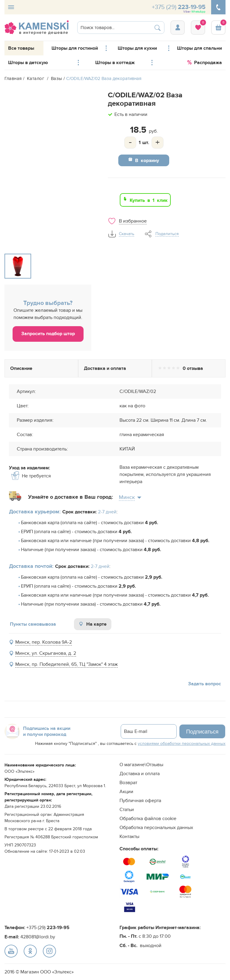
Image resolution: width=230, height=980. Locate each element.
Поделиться (167, 234)
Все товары (21, 48)
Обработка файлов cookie (148, 819)
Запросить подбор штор (48, 334)
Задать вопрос (205, 684)
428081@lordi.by (38, 937)
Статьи (127, 810)
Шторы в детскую (28, 63)
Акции (126, 792)
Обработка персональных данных (156, 828)
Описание (41, 368)
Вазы (57, 78)
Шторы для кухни (137, 48)
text (11, 951)
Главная (13, 78)
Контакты (129, 837)
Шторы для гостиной (75, 48)
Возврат (128, 783)
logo (37, 28)
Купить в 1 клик (149, 200)
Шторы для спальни (199, 48)
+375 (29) (179, 9)
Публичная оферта (140, 801)
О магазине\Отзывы (141, 765)
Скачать (127, 234)
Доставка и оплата (115, 368)
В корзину (147, 160)
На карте (93, 624)
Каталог (36, 78)
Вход (178, 28)
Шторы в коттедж (115, 63)
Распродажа (205, 62)
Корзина (218, 28)
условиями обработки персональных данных (182, 744)
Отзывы (189, 368)
